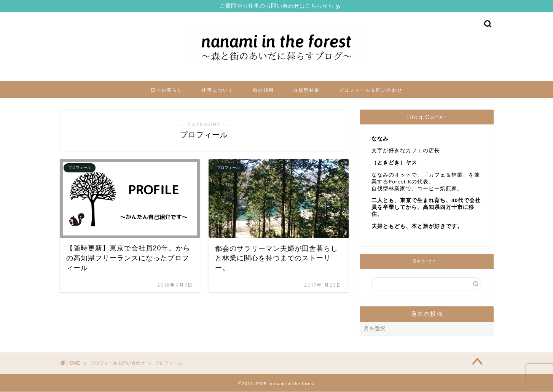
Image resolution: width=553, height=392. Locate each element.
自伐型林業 (306, 90)
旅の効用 (263, 90)
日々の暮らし (167, 90)
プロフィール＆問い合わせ (371, 90)
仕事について (218, 90)
